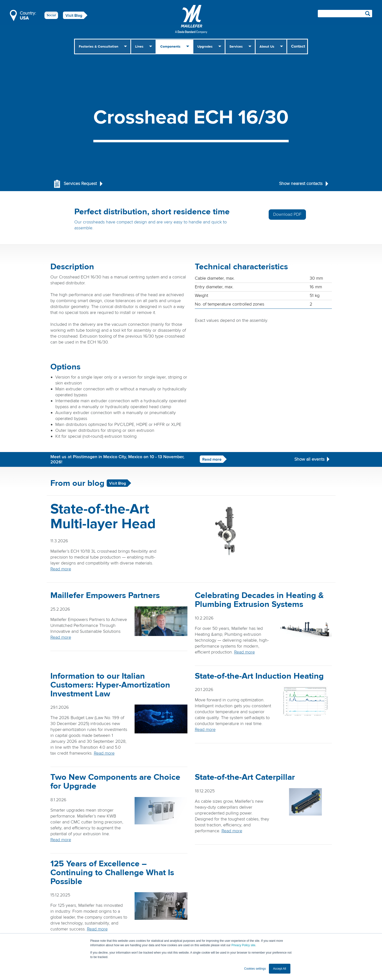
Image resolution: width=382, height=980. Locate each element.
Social (51, 15)
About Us (267, 47)
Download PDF (287, 214)
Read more (212, 459)
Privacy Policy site (243, 945)
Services (236, 47)
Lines (139, 47)
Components (170, 47)
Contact (298, 46)
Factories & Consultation (99, 47)
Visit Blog (74, 16)
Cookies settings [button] (255, 969)
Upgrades (205, 47)
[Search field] (345, 14)
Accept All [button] (280, 969)
